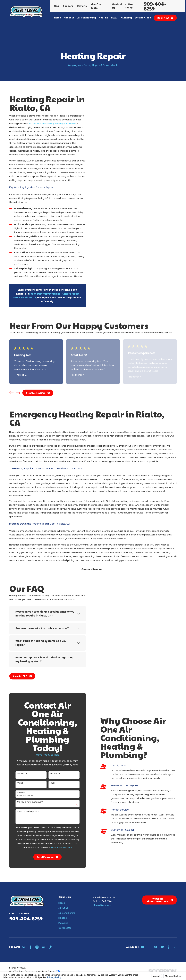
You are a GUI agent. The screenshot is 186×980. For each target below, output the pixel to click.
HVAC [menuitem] (114, 18)
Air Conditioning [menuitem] (87, 18)
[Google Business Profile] (24, 947)
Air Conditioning (67, 913)
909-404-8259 (155, 6)
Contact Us (65, 928)
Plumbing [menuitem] (126, 18)
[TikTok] (50, 947)
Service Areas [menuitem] (143, 18)
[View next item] (18, 393)
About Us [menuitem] (69, 18)
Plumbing (63, 923)
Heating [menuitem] (103, 18)
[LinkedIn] (44, 947)
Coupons (68, 6)
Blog (56, 6)
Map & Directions (102, 905)
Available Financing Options (160, 900)
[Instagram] (37, 947)
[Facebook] (30, 947)
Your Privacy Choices (48, 971)
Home (62, 903)
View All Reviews (38, 393)
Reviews (82, 6)
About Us (63, 908)
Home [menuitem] (57, 18)
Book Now (165, 18)
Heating (63, 918)
